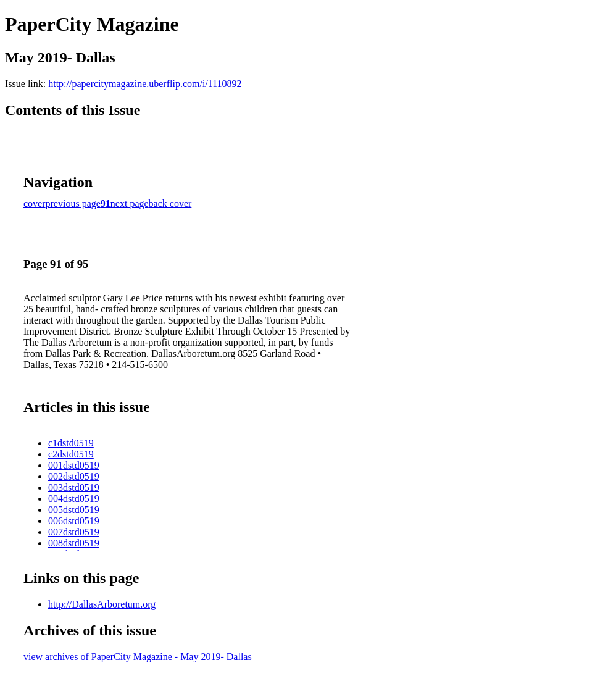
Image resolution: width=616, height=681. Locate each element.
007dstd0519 (74, 532)
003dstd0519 (74, 487)
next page (130, 203)
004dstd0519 (74, 499)
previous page (73, 203)
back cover (170, 203)
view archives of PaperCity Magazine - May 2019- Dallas (138, 657)
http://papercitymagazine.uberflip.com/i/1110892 (145, 84)
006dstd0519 (74, 521)
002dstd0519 (74, 476)
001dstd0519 (74, 465)
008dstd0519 (74, 543)
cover (35, 203)
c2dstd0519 (71, 454)
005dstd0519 (74, 510)
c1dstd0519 (71, 443)
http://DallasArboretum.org (102, 604)
